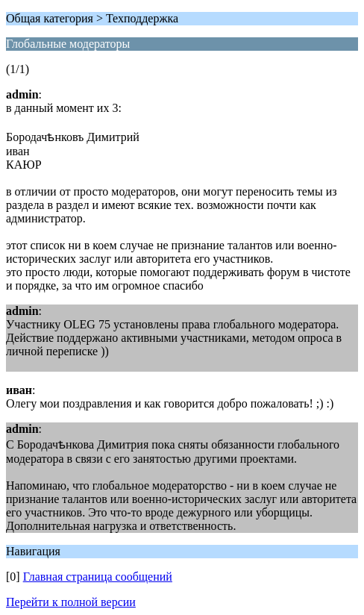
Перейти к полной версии (71, 602)
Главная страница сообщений (98, 577)
